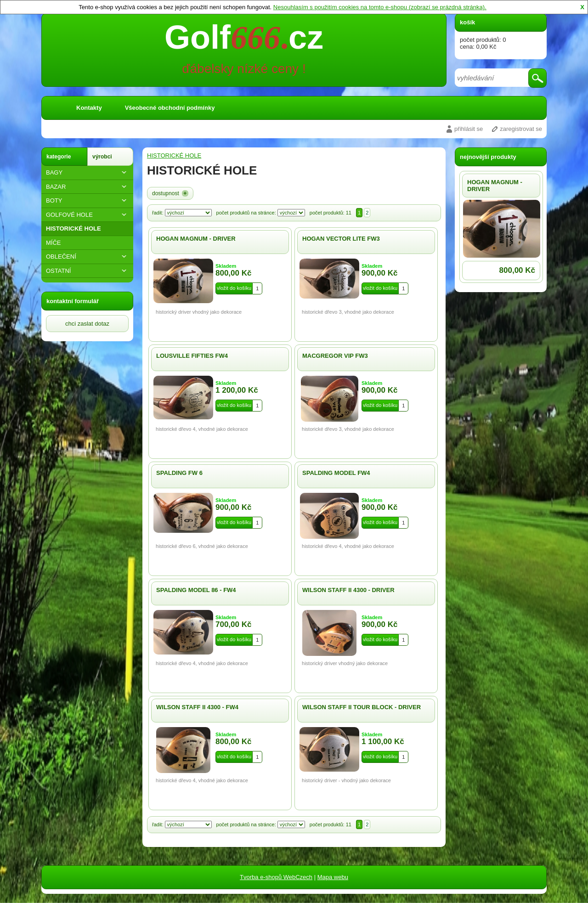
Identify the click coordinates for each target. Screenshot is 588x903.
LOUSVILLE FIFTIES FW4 (192, 356)
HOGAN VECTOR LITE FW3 (341, 239)
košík (467, 22)
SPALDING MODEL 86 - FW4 (196, 590)
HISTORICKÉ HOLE (73, 229)
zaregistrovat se (521, 129)
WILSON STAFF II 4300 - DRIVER (348, 590)
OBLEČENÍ (87, 257)
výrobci (102, 157)
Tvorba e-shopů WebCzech (276, 877)
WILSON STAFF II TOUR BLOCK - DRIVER (362, 707)
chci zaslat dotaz (87, 324)
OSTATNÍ (87, 271)
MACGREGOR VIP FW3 (335, 356)
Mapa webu (333, 877)
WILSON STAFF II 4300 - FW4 (197, 707)
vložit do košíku (234, 288)
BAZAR (87, 187)
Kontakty (89, 108)
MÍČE (54, 243)
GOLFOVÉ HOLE (87, 215)
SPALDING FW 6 (179, 473)
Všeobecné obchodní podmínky (170, 108)
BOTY (87, 200)
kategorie (59, 157)
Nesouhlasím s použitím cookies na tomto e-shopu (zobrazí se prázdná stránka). (380, 7)
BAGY (87, 172)
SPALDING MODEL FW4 (336, 473)
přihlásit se (469, 129)
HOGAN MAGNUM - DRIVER (196, 239)
